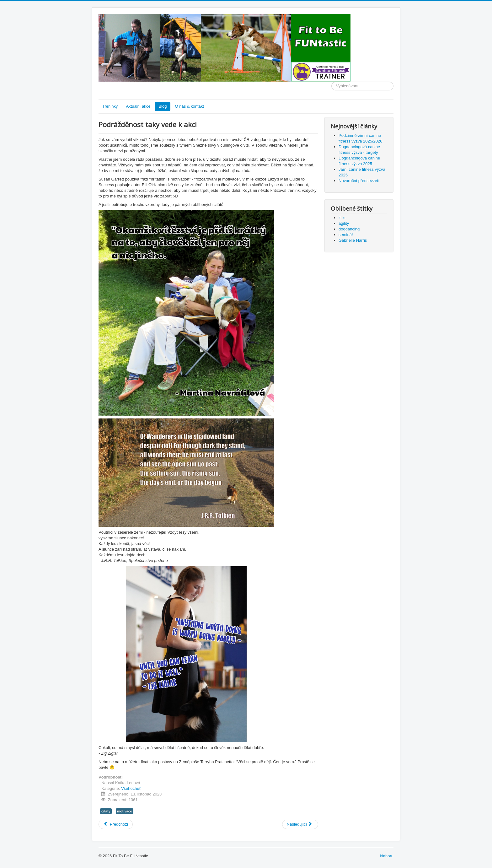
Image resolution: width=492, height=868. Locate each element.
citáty (106, 811)
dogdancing (349, 229)
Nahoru (387, 856)
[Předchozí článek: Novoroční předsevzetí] (116, 824)
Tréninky (110, 106)
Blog (163, 106)
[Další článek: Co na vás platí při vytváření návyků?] (300, 824)
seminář (346, 235)
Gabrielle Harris (353, 240)
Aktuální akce (138, 106)
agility (344, 223)
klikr (342, 218)
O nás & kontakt (189, 106)
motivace (125, 811)
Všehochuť (131, 788)
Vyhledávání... (332, 82)
